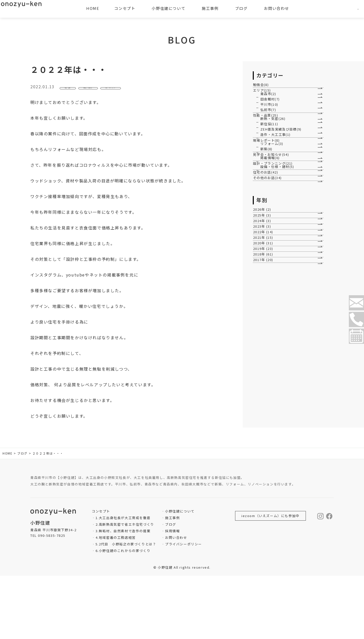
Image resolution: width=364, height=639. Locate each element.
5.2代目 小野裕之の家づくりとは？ (126, 607)
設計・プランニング (169, 89)
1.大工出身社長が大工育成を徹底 (123, 581)
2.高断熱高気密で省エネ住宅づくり (125, 588)
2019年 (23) (266, 448)
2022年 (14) (266, 409)
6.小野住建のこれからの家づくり (123, 614)
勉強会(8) (263, 88)
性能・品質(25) (268, 162)
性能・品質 (76, 89)
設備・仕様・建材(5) (278, 294)
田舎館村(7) (270, 124)
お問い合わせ (176, 601)
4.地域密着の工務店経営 (116, 601)
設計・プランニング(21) (276, 283)
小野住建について (180, 574)
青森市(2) (268, 112)
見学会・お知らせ (118, 89)
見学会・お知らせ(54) (274, 259)
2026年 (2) (265, 358)
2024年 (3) (265, 384)
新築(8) (267, 247)
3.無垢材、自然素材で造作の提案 (123, 594)
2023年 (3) (265, 397)
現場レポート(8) (269, 223)
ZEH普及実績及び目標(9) (281, 198)
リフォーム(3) (272, 234)
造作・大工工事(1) (276, 211)
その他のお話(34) (270, 319)
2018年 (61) (266, 461)
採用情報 (172, 594)
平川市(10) (269, 137)
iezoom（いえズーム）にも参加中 (270, 579)
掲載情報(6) (270, 270)
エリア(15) (264, 101)
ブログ (171, 588)
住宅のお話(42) (268, 306)
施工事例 (172, 581)
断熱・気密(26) (273, 173)
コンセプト (125, 8)
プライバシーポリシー (184, 607)
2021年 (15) (266, 422)
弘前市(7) (268, 149)
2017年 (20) (266, 474)
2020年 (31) (266, 435)
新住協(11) (269, 185)
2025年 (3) (265, 371)
